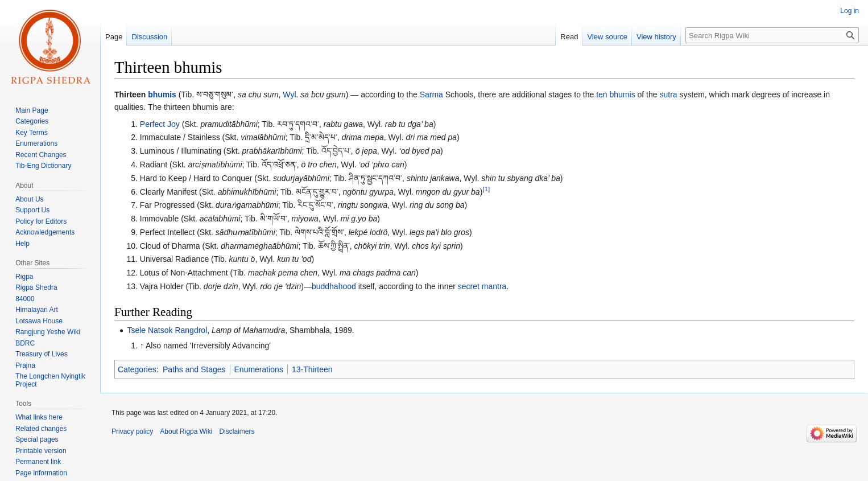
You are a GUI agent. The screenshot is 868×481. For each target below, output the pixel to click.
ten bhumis (615, 94)
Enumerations (259, 369)
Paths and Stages (194, 369)
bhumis (162, 94)
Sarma (431, 94)
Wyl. (290, 94)
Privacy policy (132, 431)
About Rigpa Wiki (186, 431)
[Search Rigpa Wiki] (772, 35)
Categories (137, 369)
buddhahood (334, 286)
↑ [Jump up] (142, 346)
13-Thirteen (312, 369)
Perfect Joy (160, 124)
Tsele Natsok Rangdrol (167, 330)
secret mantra (482, 286)
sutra (668, 94)
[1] (486, 189)
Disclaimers (237, 431)
